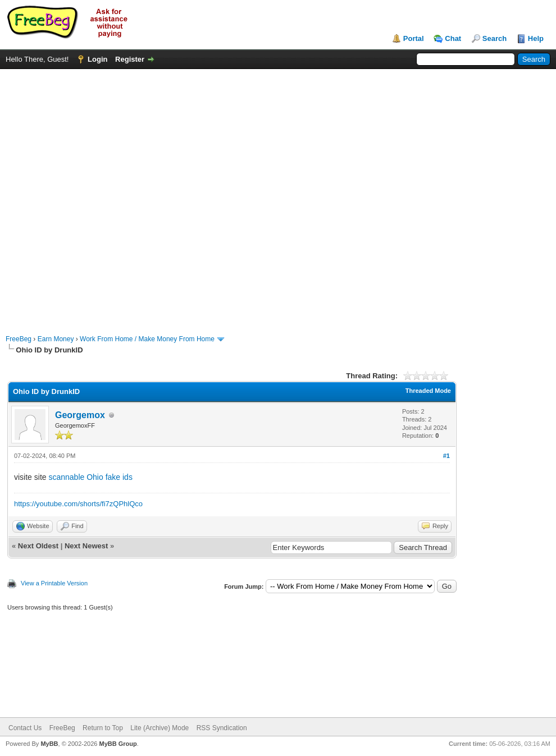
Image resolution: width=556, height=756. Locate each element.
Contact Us (25, 728)
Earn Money (56, 339)
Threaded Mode (428, 391)
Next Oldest (38, 546)
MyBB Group (118, 744)
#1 (446, 456)
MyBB (49, 744)
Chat (453, 38)
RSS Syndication (222, 728)
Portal (414, 38)
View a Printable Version (54, 583)
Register (130, 59)
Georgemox (80, 415)
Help (536, 38)
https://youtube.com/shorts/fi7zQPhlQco (78, 504)
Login (97, 59)
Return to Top (103, 728)
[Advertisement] (127, 196)
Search (495, 38)
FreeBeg (19, 339)
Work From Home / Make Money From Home (147, 339)
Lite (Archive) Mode (159, 728)
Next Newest (86, 546)
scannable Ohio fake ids (90, 477)
